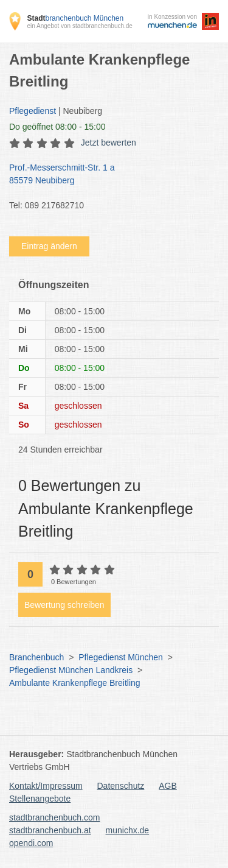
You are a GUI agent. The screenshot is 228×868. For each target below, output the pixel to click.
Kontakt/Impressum (46, 786)
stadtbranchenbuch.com (54, 817)
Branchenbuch (36, 657)
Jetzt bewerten (109, 143)
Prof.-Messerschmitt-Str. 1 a (108, 175)
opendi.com (31, 843)
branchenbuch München (75, 18)
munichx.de (128, 830)
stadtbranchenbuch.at (50, 830)
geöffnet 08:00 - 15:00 (57, 127)
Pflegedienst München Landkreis (71, 670)
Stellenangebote (40, 799)
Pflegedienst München (121, 657)
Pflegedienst (33, 111)
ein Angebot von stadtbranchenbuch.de (79, 26)
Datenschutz (121, 786)
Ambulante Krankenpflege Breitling (75, 683)
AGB (168, 786)
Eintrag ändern (49, 246)
